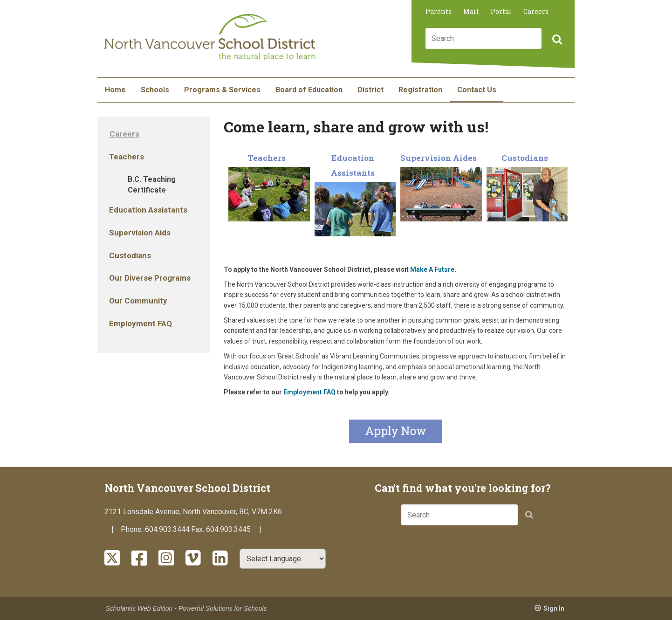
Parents (439, 11)
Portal (501, 11)
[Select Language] (283, 559)
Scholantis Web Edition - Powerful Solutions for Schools (186, 608)
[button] (556, 40)
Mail (471, 11)
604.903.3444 (167, 529)
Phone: (133, 529)
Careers (536, 11)
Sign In (554, 608)
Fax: (199, 529)
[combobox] (483, 38)
